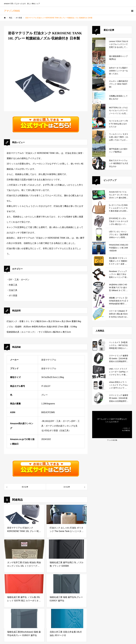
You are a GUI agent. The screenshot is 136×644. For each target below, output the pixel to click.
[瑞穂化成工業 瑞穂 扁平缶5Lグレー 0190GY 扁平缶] (67, 584)
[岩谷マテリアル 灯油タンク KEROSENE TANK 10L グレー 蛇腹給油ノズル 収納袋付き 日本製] (24, 514)
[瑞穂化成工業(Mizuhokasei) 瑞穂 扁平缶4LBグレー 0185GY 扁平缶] (24, 618)
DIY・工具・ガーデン (19, 280)
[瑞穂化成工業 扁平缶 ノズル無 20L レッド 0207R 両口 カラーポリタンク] (24, 584)
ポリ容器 (13, 296)
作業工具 (13, 285)
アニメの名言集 (112, 440)
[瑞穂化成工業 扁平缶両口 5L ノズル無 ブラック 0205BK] (67, 549)
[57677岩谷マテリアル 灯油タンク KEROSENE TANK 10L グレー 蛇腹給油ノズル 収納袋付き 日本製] (25, 487)
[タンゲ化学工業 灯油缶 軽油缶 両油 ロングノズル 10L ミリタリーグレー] (24, 549)
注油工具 (13, 290)
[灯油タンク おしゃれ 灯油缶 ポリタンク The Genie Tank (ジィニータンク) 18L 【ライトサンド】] (67, 514)
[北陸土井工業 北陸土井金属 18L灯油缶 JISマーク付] (67, 618)
